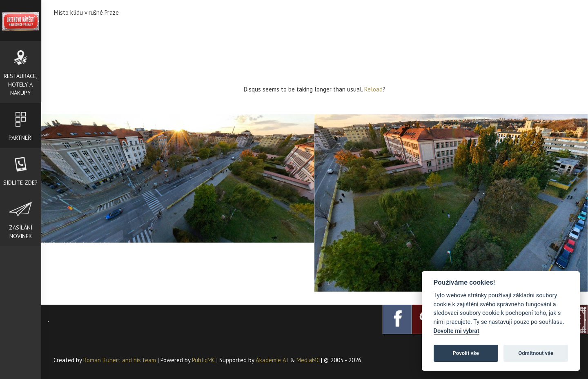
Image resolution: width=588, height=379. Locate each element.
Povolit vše (466, 353)
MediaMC (308, 360)
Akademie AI (272, 360)
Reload (373, 89)
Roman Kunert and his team (120, 360)
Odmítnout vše (536, 353)
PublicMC (203, 360)
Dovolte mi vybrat (457, 331)
